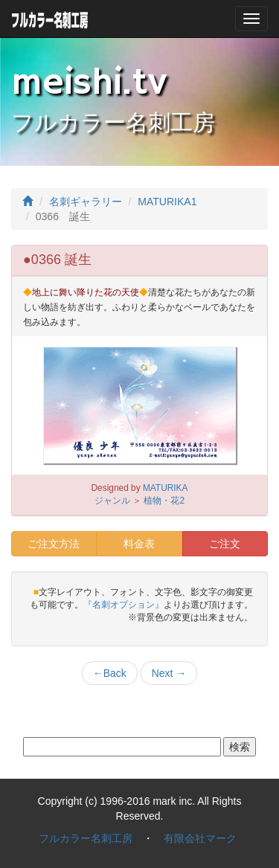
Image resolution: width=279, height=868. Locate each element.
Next (169, 673)
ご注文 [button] (225, 544)
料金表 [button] (139, 544)
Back (110, 673)
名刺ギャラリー (86, 202)
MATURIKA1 (167, 202)
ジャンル (112, 501)
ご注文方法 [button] (54, 544)
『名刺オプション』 (124, 605)
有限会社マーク (200, 838)
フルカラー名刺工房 (86, 838)
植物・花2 (164, 501)
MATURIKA (166, 488)
